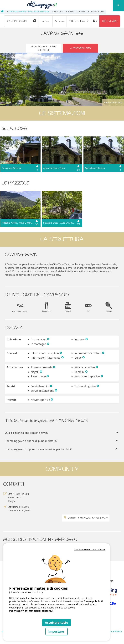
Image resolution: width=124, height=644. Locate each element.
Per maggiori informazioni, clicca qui (31, 611)
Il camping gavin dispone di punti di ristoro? (62, 441)
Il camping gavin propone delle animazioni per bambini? (62, 449)
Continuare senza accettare (89, 549)
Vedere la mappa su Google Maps (86, 518)
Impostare (56, 631)
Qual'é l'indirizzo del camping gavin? (62, 433)
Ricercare (110, 21)
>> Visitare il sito (80, 48)
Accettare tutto (57, 623)
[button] (48, 339)
